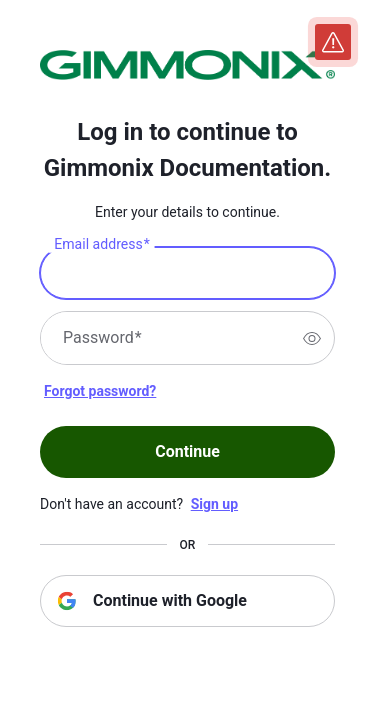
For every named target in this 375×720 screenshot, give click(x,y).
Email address (101, 245)
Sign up (214, 504)
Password (102, 338)
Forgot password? (100, 391)
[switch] (312, 338)
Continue (187, 451)
